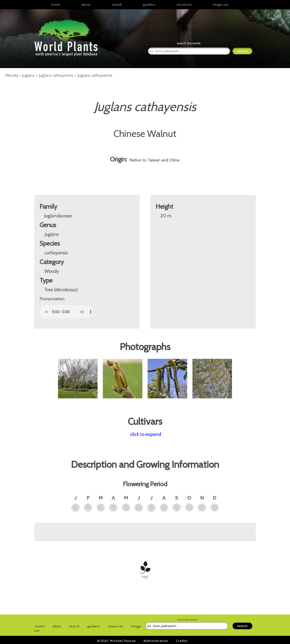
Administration (156, 641)
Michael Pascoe (123, 641)
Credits (182, 641)
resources (116, 626)
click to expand (146, 434)
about (86, 4)
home (56, 4)
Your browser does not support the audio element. (66, 312)
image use (221, 4)
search (117, 4)
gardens (149, 4)
